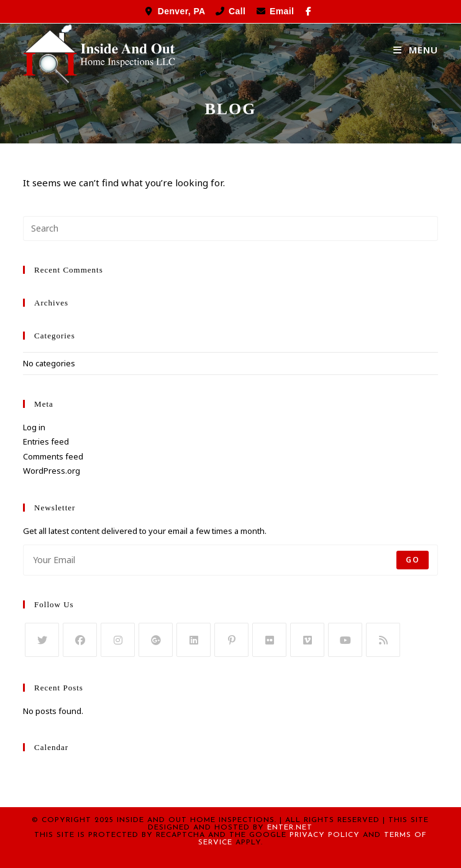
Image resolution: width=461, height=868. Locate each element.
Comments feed (53, 456)
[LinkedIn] (194, 640)
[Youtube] (345, 640)
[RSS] (383, 640)
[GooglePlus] (156, 640)
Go (412, 560)
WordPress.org (52, 471)
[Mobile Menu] (416, 50)
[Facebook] (80, 640)
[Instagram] (118, 640)
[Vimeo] (307, 640)
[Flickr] (269, 640)
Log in (34, 427)
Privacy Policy (325, 835)
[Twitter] (42, 640)
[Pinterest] (231, 640)
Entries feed (46, 441)
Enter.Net (290, 828)
